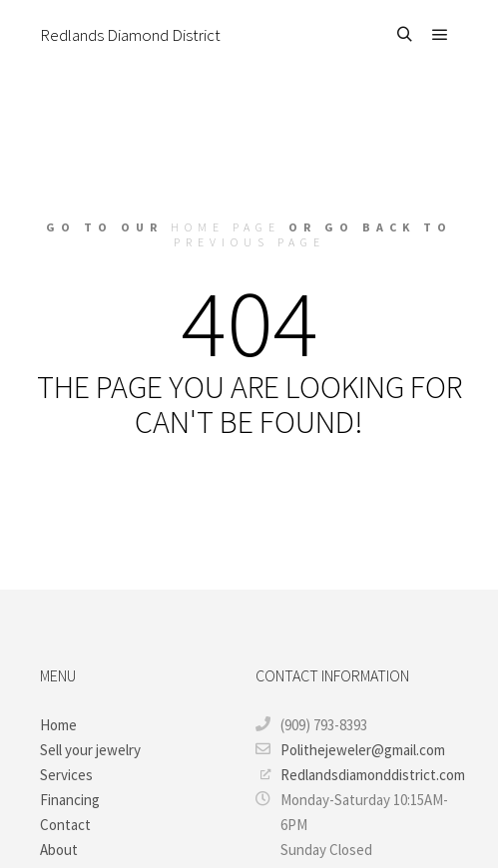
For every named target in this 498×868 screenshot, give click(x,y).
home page (226, 227)
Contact (65, 825)
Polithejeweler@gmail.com (350, 749)
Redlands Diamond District (130, 35)
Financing (70, 800)
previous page (249, 242)
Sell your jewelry (90, 750)
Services (66, 775)
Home (58, 725)
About (59, 850)
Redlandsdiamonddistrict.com (359, 774)
